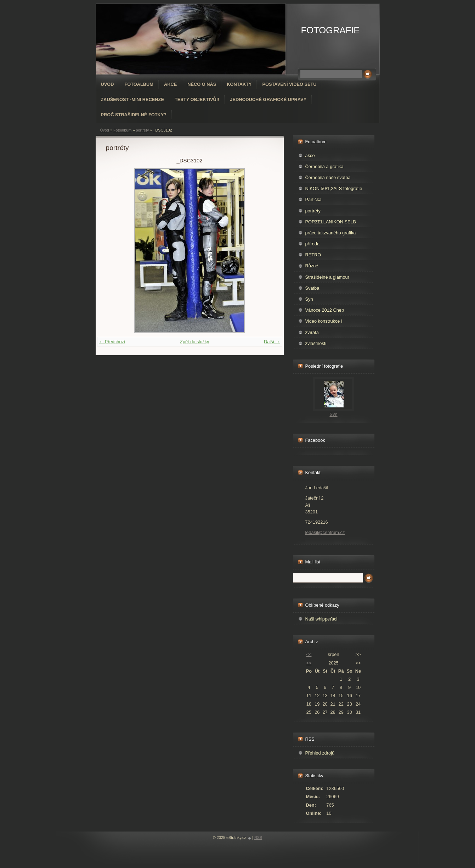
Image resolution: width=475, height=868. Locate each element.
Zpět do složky (195, 342)
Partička (313, 199)
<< (309, 654)
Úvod (108, 84)
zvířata (312, 332)
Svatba (312, 288)
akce (310, 155)
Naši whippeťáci (321, 619)
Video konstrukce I (324, 321)
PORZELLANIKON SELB (331, 222)
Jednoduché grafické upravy (268, 99)
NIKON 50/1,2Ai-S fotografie (334, 188)
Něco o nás (202, 84)
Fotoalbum (139, 84)
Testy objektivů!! (197, 99)
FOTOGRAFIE (330, 30)
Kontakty (239, 84)
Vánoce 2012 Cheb (325, 310)
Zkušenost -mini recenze (132, 99)
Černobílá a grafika (324, 166)
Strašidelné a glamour (327, 277)
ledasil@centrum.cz (325, 532)
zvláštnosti (316, 343)
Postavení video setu (289, 84)
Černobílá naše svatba (328, 177)
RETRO (313, 255)
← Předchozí (112, 342)
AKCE (170, 84)
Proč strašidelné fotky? (134, 115)
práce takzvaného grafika (331, 233)
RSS (258, 838)
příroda (313, 244)
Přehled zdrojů (320, 753)
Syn (309, 299)
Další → (272, 342)
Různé (312, 266)
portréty (142, 130)
